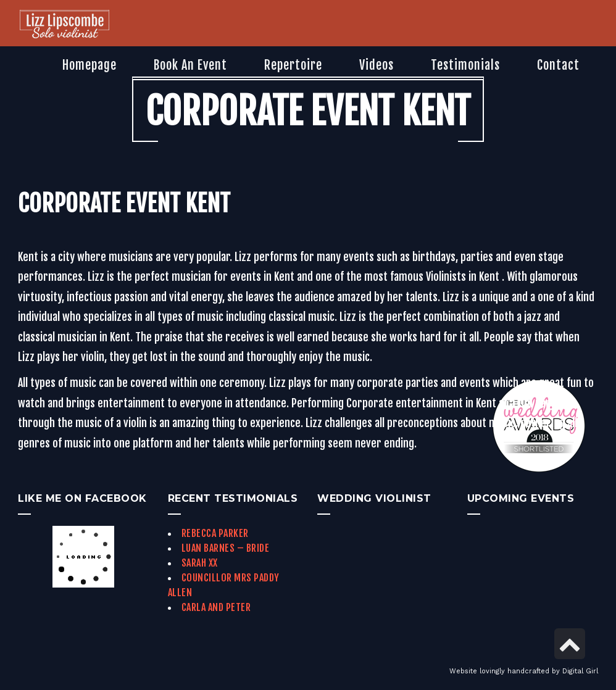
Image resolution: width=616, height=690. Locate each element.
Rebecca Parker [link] (215, 533)
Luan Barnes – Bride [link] (226, 548)
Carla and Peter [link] (216, 607)
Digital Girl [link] (580, 671)
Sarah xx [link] (200, 563)
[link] (65, 25)
